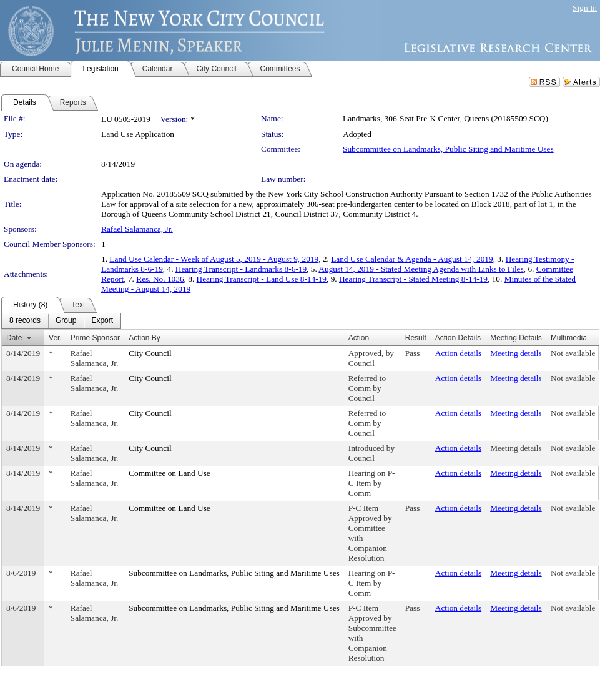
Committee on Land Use (170, 473)
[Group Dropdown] (66, 321)
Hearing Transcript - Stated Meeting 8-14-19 (413, 279)
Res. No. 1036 (160, 279)
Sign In (585, 8)
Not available (573, 353)
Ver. (55, 338)
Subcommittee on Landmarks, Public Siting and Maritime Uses (448, 149)
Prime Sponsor (95, 338)
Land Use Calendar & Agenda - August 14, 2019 (412, 259)
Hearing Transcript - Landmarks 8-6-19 (241, 269)
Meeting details (516, 353)
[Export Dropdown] (102, 321)
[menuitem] (25, 321)
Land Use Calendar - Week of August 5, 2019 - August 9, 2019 (214, 259)
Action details (458, 353)
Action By (145, 338)
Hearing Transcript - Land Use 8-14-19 (262, 279)
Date (14, 338)
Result (416, 338)
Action (359, 338)
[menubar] (61, 321)
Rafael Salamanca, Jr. (137, 229)
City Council (150, 353)
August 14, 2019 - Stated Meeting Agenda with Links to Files (421, 269)
